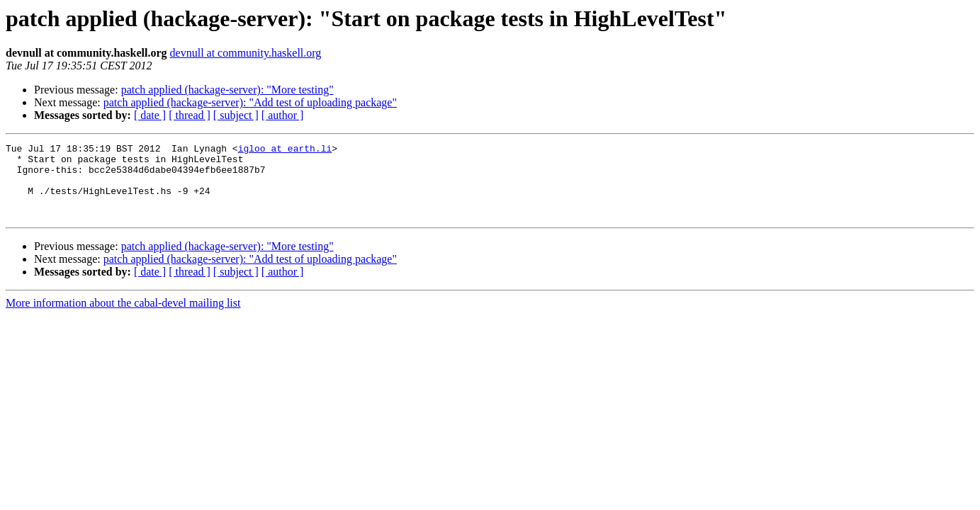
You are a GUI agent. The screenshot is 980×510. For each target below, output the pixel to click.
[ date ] (150, 115)
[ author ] (283, 115)
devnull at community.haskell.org (246, 53)
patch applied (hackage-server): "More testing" (227, 90)
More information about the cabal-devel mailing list (123, 318)
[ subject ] (236, 115)
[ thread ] (190, 115)
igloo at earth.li (285, 150)
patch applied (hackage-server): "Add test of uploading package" (250, 102)
